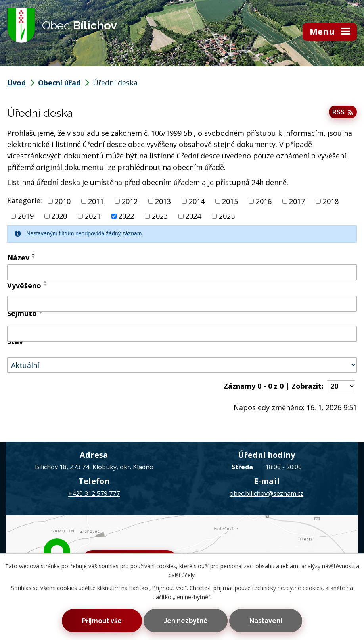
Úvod (16, 83)
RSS (343, 112)
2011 (96, 201)
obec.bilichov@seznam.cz (266, 493)
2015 (230, 201)
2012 (130, 201)
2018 (331, 201)
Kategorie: (25, 200)
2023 (160, 216)
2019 (26, 216)
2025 (227, 216)
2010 (63, 201)
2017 (297, 201)
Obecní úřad (59, 83)
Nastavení (266, 621)
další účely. (182, 575)
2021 (93, 216)
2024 (193, 216)
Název (18, 258)
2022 (126, 216)
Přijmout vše (102, 621)
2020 (59, 216)
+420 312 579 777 (94, 493)
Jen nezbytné (186, 621)
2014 (197, 201)
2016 (264, 201)
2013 (163, 201)
